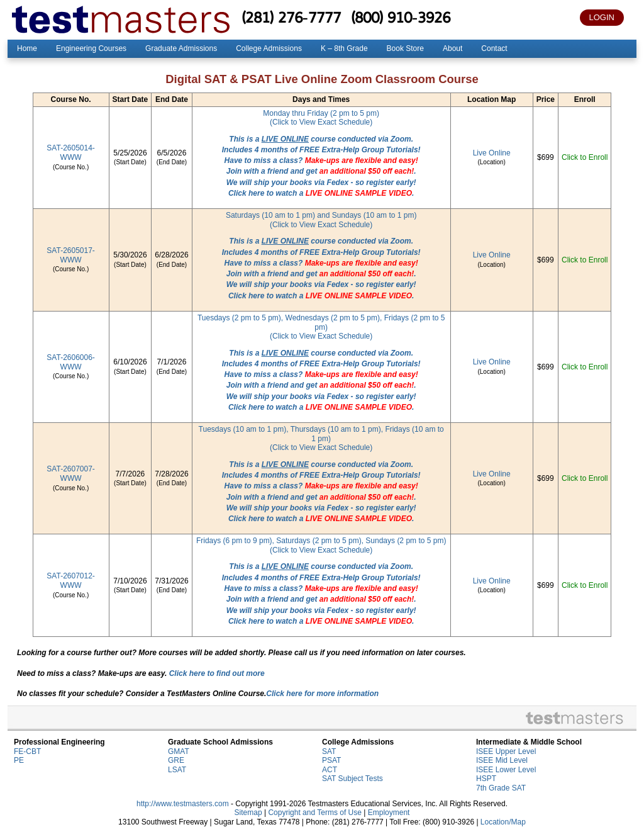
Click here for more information (322, 694)
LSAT (177, 770)
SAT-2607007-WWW (71, 474)
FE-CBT (27, 751)
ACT (330, 770)
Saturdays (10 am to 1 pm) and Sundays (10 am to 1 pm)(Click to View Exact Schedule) (321, 220)
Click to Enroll (585, 157)
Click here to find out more (217, 673)
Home (27, 48)
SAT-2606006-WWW (71, 362)
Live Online (492, 153)
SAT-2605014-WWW (71, 153)
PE (19, 760)
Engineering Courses (91, 48)
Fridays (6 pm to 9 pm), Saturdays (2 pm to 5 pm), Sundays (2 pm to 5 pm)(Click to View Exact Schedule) (321, 545)
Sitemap (248, 813)
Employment (389, 813)
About (452, 48)
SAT (329, 751)
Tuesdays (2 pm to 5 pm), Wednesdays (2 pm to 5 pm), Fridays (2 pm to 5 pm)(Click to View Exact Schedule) (321, 327)
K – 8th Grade (344, 48)
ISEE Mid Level (502, 760)
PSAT (331, 760)
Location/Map (503, 822)
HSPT (486, 779)
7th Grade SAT (501, 788)
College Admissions (269, 48)
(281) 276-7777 (291, 17)
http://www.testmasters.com (183, 804)
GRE (176, 760)
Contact (494, 48)
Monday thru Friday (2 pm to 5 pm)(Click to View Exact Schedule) (321, 118)
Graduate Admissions (181, 48)
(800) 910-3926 (401, 17)
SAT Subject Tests (353, 779)
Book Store (405, 48)
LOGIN (602, 17)
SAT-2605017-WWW (71, 255)
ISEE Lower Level (506, 770)
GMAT (179, 751)
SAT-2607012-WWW (71, 581)
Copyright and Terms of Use (315, 813)
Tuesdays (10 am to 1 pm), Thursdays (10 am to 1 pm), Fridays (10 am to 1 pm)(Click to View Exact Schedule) (321, 438)
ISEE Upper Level (506, 751)
